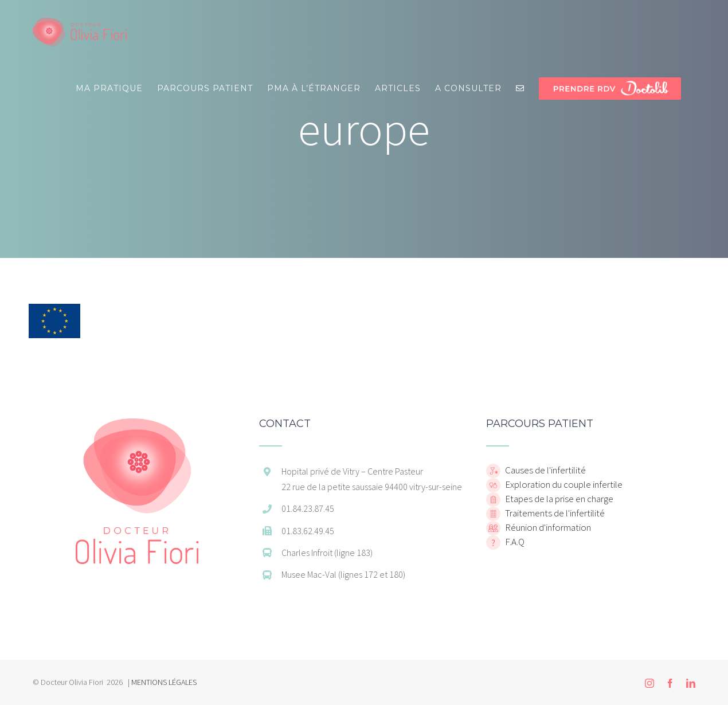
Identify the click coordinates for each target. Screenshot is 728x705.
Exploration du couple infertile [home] (563, 484)
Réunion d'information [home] (547, 527)
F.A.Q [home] (514, 542)
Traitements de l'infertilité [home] (554, 513)
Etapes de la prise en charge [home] (558, 499)
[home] (137, 424)
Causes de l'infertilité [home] (545, 470)
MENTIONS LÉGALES (164, 682)
